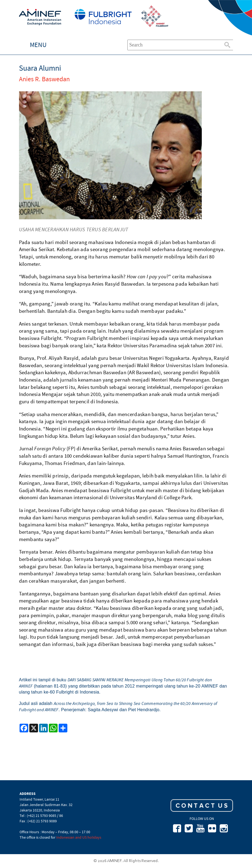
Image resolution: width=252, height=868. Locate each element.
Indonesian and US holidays (79, 837)
